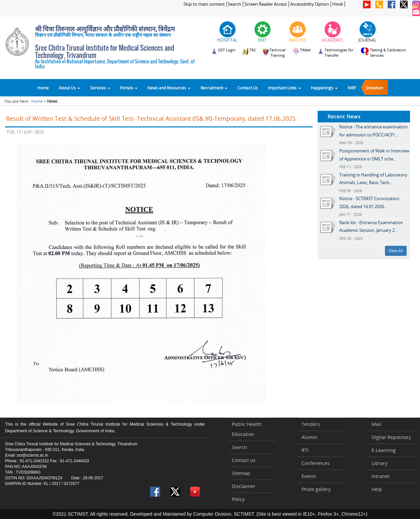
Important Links (284, 88)
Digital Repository (391, 437)
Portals (129, 88)
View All (396, 251)
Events (309, 476)
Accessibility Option (310, 4)
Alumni (310, 437)
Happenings (324, 88)
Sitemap (241, 473)
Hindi (338, 4)
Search (235, 4)
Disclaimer (244, 486)
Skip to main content (204, 4)
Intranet (381, 476)
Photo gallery (316, 489)
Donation (374, 88)
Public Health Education (247, 429)
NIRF (352, 88)
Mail (376, 424)
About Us (69, 88)
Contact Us (248, 88)
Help (377, 489)
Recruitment (214, 88)
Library (379, 463)
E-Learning (384, 450)
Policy (238, 499)
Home (43, 88)
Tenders (311, 424)
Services (100, 88)
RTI (305, 450)
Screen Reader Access (266, 4)
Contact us (244, 460)
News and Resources (169, 88)
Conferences (316, 463)
